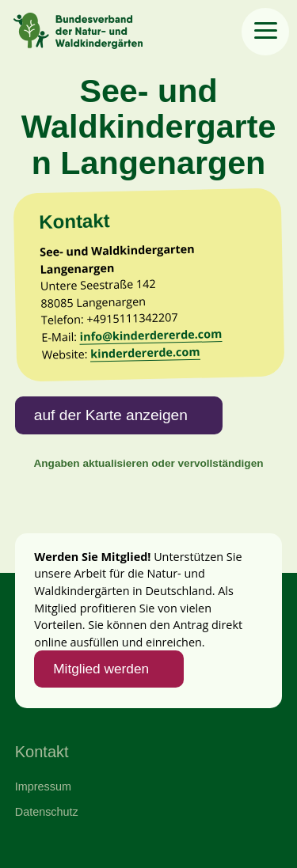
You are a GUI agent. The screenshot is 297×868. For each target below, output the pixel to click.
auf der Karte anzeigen (111, 415)
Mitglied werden (101, 669)
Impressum (43, 787)
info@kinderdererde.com (150, 335)
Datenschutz (47, 812)
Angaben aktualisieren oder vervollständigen (148, 463)
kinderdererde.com (145, 353)
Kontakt (42, 752)
